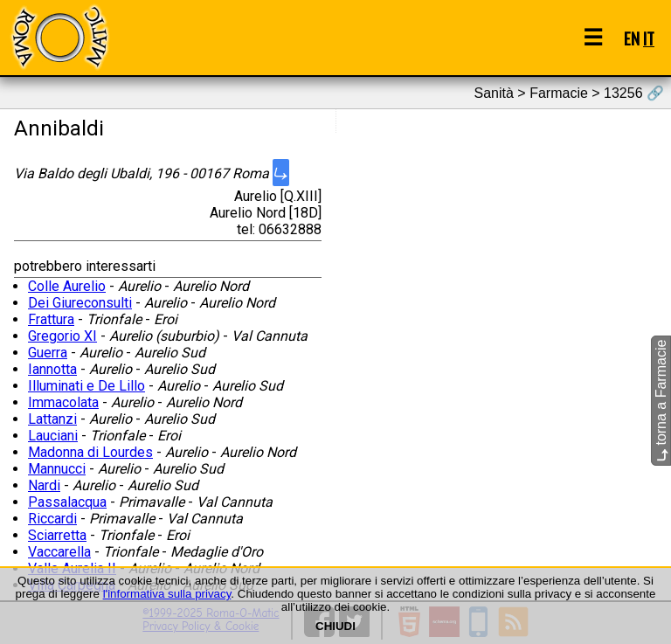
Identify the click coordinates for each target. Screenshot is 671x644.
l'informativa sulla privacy (167, 594)
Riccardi (52, 519)
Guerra (48, 353)
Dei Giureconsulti (80, 303)
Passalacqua (67, 502)
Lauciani (53, 436)
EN (632, 38)
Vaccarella (59, 552)
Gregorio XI (62, 336)
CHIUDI (335, 626)
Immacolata (63, 402)
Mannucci (57, 469)
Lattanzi (52, 419)
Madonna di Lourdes (90, 452)
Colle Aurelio (67, 286)
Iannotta (52, 369)
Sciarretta (57, 535)
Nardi (44, 485)
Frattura (51, 319)
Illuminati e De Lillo (86, 386)
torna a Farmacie (661, 401)
